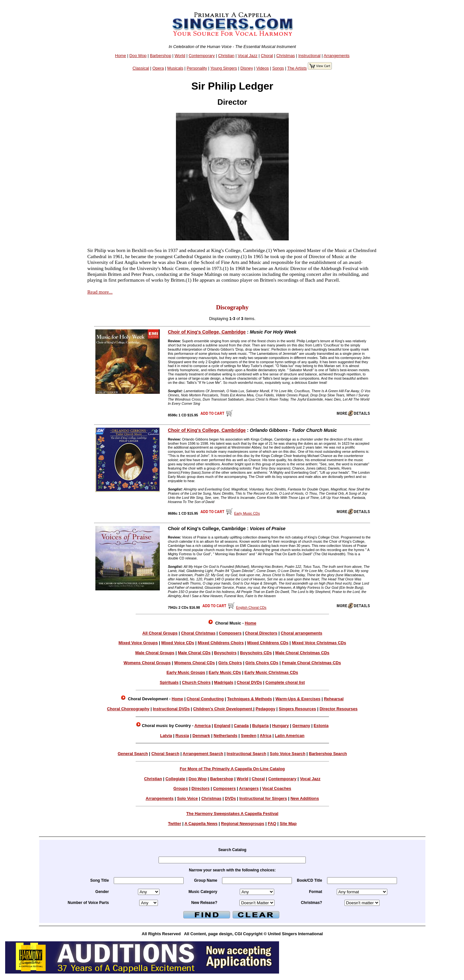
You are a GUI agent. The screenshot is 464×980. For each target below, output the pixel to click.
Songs (278, 68)
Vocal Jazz (248, 56)
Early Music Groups (186, 672)
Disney (247, 68)
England (222, 726)
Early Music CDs (225, 672)
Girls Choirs (230, 663)
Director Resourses (339, 709)
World (180, 56)
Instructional (309, 56)
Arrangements (336, 56)
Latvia (166, 736)
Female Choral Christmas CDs (311, 663)
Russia (182, 736)
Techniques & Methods (250, 699)
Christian (226, 56)
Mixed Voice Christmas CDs (319, 643)
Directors (200, 788)
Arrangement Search (203, 754)
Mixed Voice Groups (138, 643)
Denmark (201, 736)
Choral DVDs (249, 682)
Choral (267, 56)
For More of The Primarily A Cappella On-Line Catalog (232, 769)
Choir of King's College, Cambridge (207, 332)
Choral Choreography (128, 709)
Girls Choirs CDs (262, 663)
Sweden (248, 736)
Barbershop (160, 56)
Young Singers (224, 68)
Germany (301, 726)
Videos (263, 68)
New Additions (304, 798)
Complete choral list (285, 682)
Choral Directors (261, 633)
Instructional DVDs (171, 709)
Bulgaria (261, 726)
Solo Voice (187, 798)
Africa (266, 736)
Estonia (321, 726)
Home (121, 56)
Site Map (288, 824)
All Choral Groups (160, 633)
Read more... (100, 292)
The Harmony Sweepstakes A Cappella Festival (232, 814)
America (203, 726)
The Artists (297, 68)
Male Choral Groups (155, 653)
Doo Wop (138, 56)
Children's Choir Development (223, 709)
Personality (197, 68)
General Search (133, 754)
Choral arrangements (301, 633)
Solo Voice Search (288, 754)
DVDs (230, 798)
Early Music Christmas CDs (271, 672)
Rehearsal (334, 699)
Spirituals (169, 682)
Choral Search (165, 754)
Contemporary (202, 56)
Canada (241, 726)
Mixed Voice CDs (178, 643)
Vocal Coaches (277, 788)
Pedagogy (265, 709)
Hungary (281, 726)
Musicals (175, 68)
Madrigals (224, 682)
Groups (181, 788)
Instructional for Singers (263, 798)
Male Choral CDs (194, 653)
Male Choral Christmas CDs (302, 653)
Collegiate (175, 779)
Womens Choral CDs (195, 663)
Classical (141, 68)
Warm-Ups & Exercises (298, 699)
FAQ (272, 824)
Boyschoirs (225, 653)
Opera (158, 68)
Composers (230, 633)
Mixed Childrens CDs (268, 643)
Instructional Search (246, 754)
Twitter (174, 824)
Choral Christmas (198, 633)
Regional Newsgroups (243, 824)
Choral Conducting (205, 699)
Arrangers (249, 788)
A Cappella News (201, 824)
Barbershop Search (328, 754)
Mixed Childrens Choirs (221, 643)
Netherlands (226, 736)
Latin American (290, 736)
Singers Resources (297, 709)
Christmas (286, 56)
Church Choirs (196, 682)
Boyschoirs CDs (256, 653)
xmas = (362, 903)
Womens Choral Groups (147, 663)
